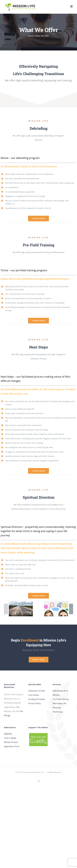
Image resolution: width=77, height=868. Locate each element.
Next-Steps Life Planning (59, 705)
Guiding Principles (37, 699)
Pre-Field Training (61, 699)
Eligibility (8, 734)
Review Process (11, 742)
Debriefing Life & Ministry (60, 693)
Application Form (12, 746)
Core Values (34, 695)
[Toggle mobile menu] (72, 6)
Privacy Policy (35, 703)
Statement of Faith (37, 691)
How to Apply (10, 738)
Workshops (58, 712)
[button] (6, 609)
